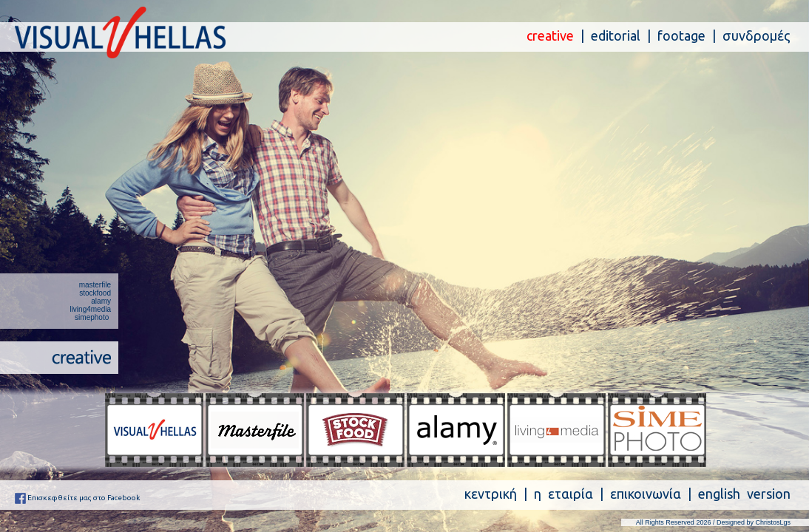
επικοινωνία (646, 494)
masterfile (95, 285)
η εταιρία (563, 494)
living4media (90, 309)
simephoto (92, 317)
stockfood (95, 293)
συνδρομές (756, 35)
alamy (101, 301)
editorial (616, 35)
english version (744, 494)
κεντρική (491, 494)
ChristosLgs (773, 522)
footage (681, 35)
